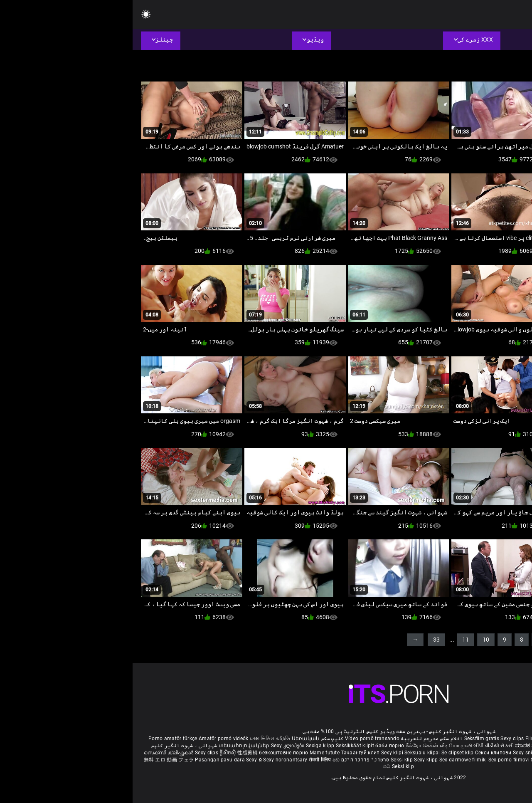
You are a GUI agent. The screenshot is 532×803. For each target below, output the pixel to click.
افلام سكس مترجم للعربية (299, 739)
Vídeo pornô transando (240, 739)
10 (353, 640)
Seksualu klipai (290, 753)
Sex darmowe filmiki (331, 760)
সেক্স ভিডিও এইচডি (137, 739)
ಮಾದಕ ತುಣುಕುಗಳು (403, 746)
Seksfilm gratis (349, 739)
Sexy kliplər (412, 760)
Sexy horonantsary (153, 760)
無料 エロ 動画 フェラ (36, 760)
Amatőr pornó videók (91, 739)
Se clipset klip (326, 753)
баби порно (257, 746)
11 (333, 640)
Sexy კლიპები (156, 746)
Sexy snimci (395, 753)
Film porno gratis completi (424, 739)
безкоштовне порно (151, 753)
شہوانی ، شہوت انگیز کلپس (51, 746)
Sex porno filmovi (376, 760)
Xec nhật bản (473, 739)
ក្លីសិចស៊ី (96, 753)
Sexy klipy (422, 753)
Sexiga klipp (188, 746)
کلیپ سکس (199, 739)
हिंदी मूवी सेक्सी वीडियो (446, 746)
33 (304, 640)
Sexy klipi (260, 753)
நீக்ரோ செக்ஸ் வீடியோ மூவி (306, 746)
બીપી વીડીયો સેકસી (361, 746)
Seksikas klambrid (476, 760)
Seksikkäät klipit (223, 746)
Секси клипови (361, 753)
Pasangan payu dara (88, 760)
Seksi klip (270, 760)
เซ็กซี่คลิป (510, 753)
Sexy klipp (294, 760)
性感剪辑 (116, 753)
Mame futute (192, 753)
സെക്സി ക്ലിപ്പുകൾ (37, 753)
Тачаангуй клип (228, 753)
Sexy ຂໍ (122, 760)
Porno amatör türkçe (40, 739)
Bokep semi (440, 760)
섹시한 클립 (485, 753)
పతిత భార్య (481, 746)
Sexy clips (380, 739)
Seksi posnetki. (453, 753)
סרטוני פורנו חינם (233, 760)
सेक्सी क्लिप (188, 760)
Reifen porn (503, 739)
